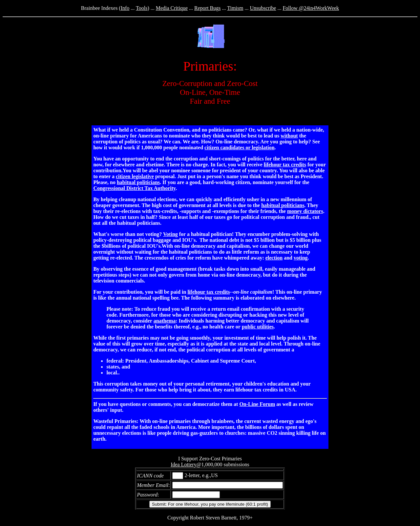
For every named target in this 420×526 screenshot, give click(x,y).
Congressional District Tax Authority (134, 188)
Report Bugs (207, 8)
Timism (235, 8)
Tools (142, 8)
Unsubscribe (263, 8)
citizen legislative (135, 176)
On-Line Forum (257, 404)
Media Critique (172, 8)
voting (301, 258)
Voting (170, 234)
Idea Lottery (184, 464)
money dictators (305, 211)
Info (125, 8)
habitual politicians (138, 182)
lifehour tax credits (285, 165)
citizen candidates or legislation (239, 147)
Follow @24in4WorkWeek (311, 8)
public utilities (258, 327)
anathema (165, 321)
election (274, 258)
